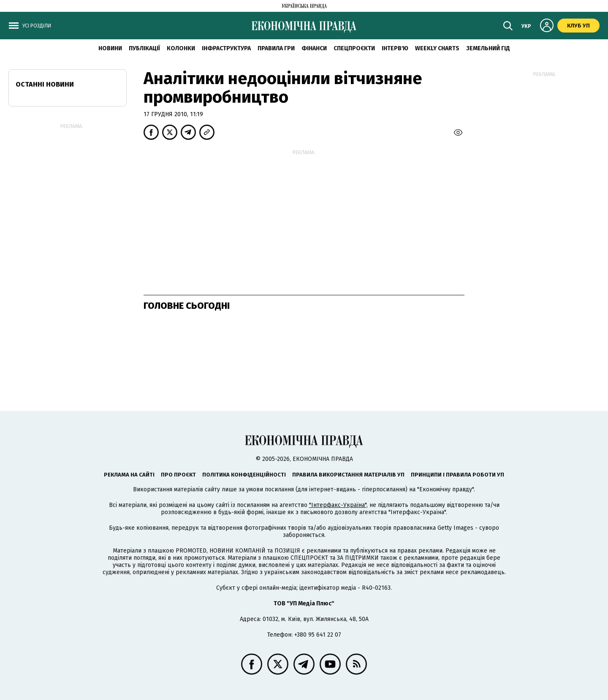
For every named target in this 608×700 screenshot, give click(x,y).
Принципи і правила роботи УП (457, 475)
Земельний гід (488, 48)
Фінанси (314, 48)
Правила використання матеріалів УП (348, 475)
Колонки (181, 48)
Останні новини (45, 84)
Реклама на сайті (129, 475)
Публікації (144, 48)
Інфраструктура (226, 48)
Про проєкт (178, 475)
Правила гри (276, 48)
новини (110, 48)
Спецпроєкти (354, 48)
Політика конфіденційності (244, 475)
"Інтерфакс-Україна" (338, 505)
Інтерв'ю (395, 48)
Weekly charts (437, 48)
